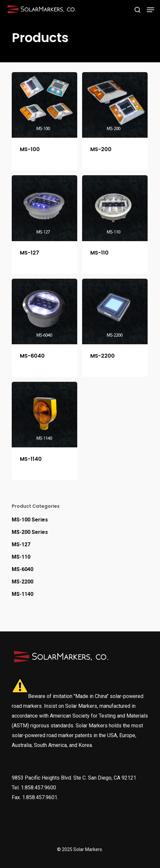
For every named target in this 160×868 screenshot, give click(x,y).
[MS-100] (44, 105)
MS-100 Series (30, 520)
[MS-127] (44, 208)
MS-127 (21, 544)
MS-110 (21, 557)
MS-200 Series (30, 532)
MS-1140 (22, 594)
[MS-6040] (44, 311)
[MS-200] (115, 105)
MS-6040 (22, 569)
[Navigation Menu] (151, 10)
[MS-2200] (115, 311)
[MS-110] (115, 208)
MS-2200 (22, 582)
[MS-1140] (44, 415)
